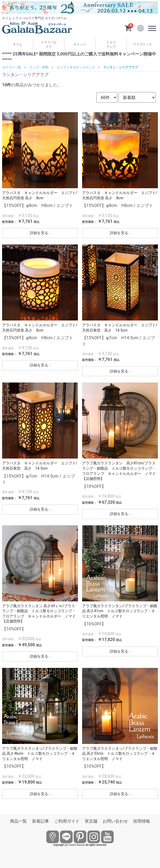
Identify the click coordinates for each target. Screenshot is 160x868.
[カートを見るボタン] (128, 28)
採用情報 (142, 821)
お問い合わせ (115, 821)
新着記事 (41, 821)
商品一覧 (18, 821)
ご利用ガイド (67, 821)
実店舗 (91, 821)
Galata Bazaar (77, 845)
